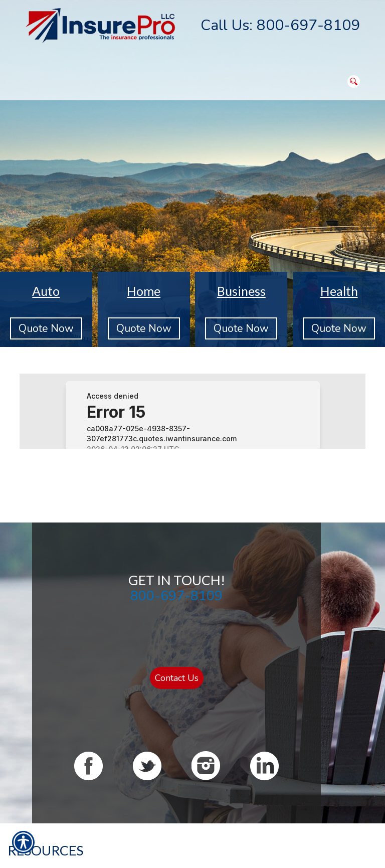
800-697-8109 (176, 596)
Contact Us (177, 678)
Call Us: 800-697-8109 (280, 25)
